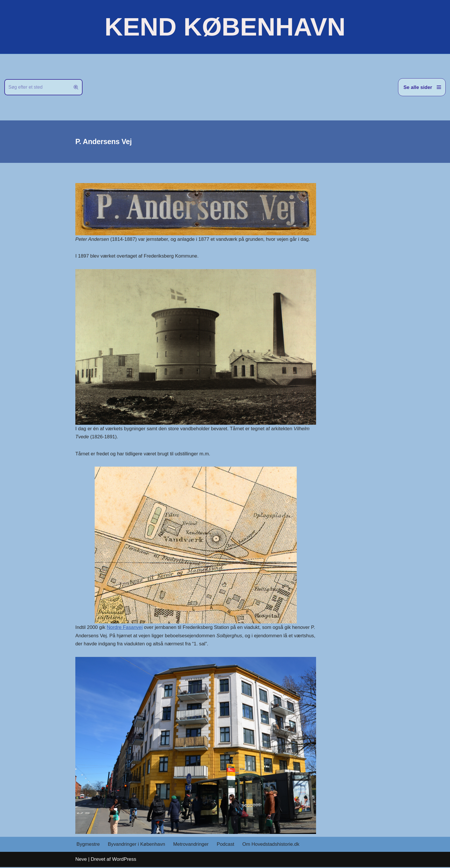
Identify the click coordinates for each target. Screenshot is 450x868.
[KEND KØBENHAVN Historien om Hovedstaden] (225, 27)
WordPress (124, 860)
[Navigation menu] (422, 87)
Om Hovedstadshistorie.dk (272, 845)
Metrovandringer (192, 845)
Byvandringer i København (137, 845)
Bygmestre (88, 845)
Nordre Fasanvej (125, 628)
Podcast (226, 845)
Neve (81, 860)
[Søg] (37, 87)
